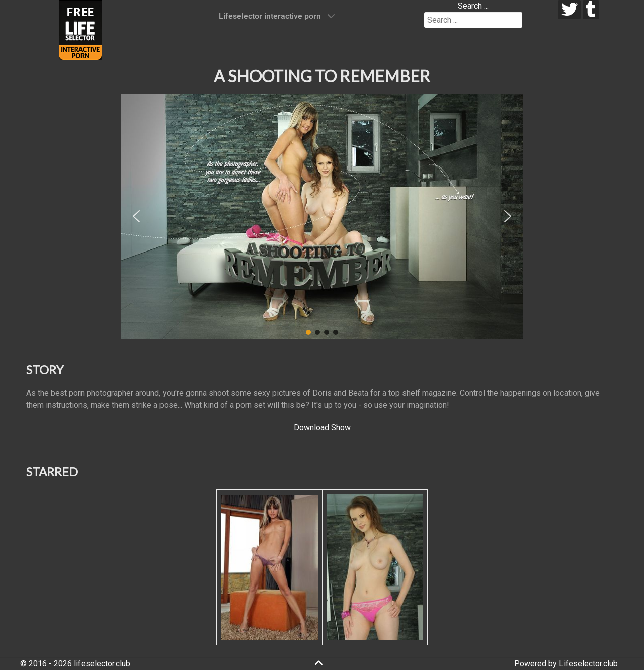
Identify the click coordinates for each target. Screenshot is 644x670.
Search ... (473, 6)
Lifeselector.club (588, 664)
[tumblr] (591, 10)
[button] (136, 216)
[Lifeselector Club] (80, 29)
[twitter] (569, 10)
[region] (322, 216)
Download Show (322, 427)
